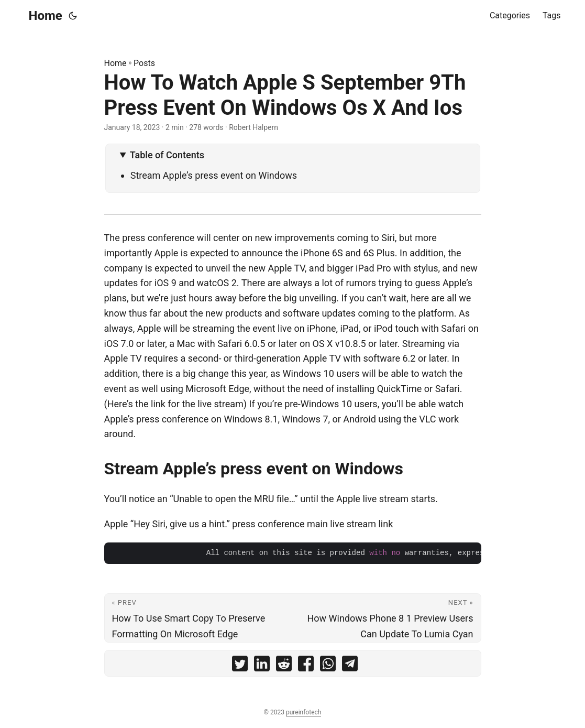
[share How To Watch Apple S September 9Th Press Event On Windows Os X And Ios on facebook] (306, 666)
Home (46, 16)
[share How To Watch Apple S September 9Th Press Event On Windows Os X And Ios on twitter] (240, 666)
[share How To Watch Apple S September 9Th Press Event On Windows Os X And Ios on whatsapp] (328, 666)
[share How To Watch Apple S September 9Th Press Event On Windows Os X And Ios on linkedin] (262, 666)
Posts (144, 63)
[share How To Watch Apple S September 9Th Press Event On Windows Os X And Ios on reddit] (284, 666)
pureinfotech (303, 712)
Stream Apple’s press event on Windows (214, 175)
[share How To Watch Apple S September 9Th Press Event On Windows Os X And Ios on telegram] (350, 666)
